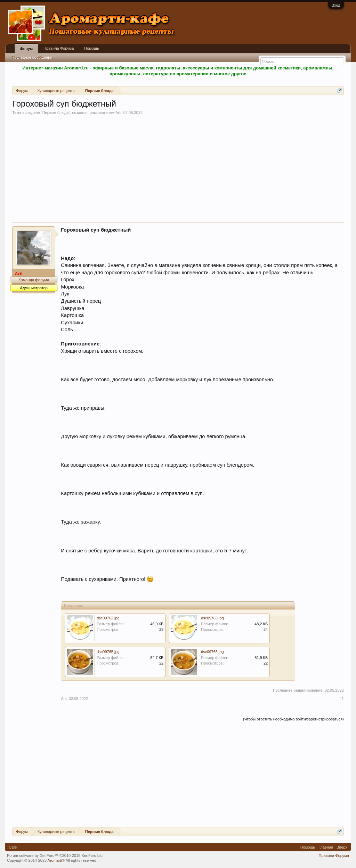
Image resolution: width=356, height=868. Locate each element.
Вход (336, 5)
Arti (118, 112)
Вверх (342, 847)
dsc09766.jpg (212, 652)
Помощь (92, 48)
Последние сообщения (32, 57)
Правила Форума (59, 48)
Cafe (13, 847)
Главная (326, 847)
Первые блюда (56, 112)
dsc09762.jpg (108, 618)
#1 (342, 699)
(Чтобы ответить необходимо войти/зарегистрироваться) (293, 719)
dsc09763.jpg (212, 618)
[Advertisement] (178, 170)
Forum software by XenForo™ (55, 856)
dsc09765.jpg (108, 652)
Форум (26, 49)
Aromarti (55, 860)
